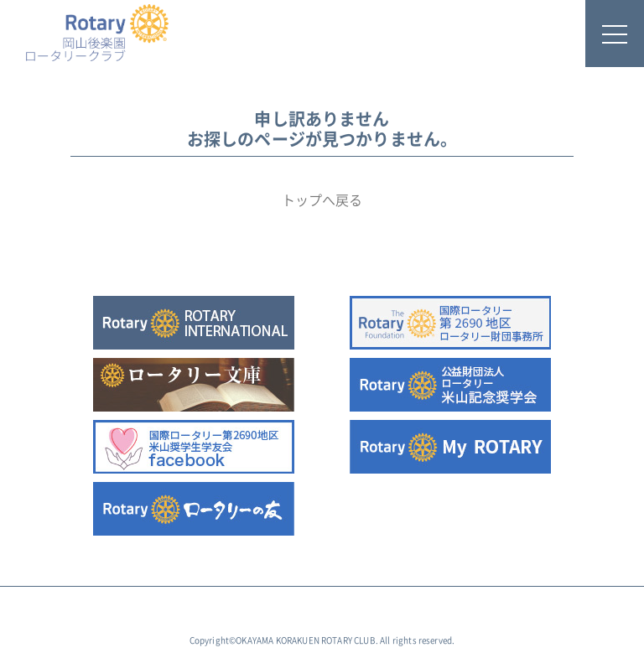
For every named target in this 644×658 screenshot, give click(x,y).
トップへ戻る (322, 200)
